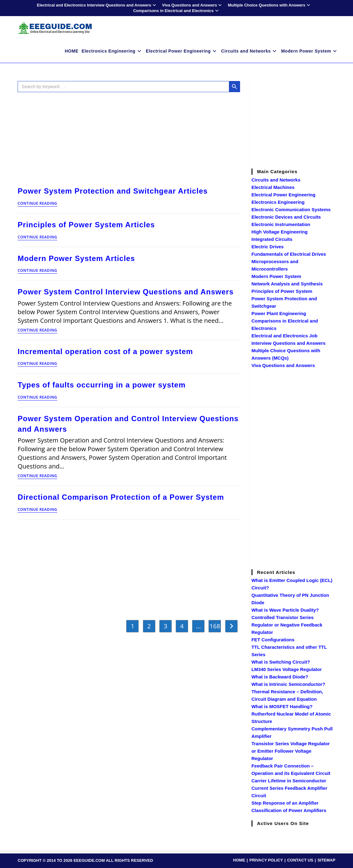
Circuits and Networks (276, 180)
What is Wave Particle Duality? (285, 610)
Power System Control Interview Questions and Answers (126, 292)
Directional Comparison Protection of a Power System (121, 497)
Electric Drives (268, 247)
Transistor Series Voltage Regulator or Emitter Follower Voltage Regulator (291, 751)
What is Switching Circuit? (281, 662)
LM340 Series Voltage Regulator (287, 669)
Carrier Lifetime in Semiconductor (289, 781)
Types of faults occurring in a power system (102, 385)
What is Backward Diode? (280, 677)
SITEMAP (326, 860)
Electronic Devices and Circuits (286, 217)
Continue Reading (37, 204)
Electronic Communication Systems (291, 210)
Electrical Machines (273, 187)
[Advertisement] (129, 138)
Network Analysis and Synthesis (287, 284)
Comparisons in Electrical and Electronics (176, 11)
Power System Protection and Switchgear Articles (113, 191)
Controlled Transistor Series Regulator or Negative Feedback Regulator (287, 625)
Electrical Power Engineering (284, 195)
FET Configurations (273, 640)
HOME (239, 860)
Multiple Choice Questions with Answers (269, 5)
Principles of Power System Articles (86, 225)
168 (215, 626)
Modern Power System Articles (76, 258)
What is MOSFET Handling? (282, 706)
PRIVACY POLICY (266, 860)
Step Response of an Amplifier (285, 803)
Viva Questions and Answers (193, 5)
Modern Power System (276, 276)
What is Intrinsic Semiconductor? (288, 684)
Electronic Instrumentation (281, 224)
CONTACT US (300, 860)
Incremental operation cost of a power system (105, 351)
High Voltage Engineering (280, 232)
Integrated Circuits (272, 239)
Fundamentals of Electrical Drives (289, 254)
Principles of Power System (282, 291)
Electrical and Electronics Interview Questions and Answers (97, 5)
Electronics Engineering (278, 202)
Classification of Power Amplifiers (289, 810)
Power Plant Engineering (279, 313)
